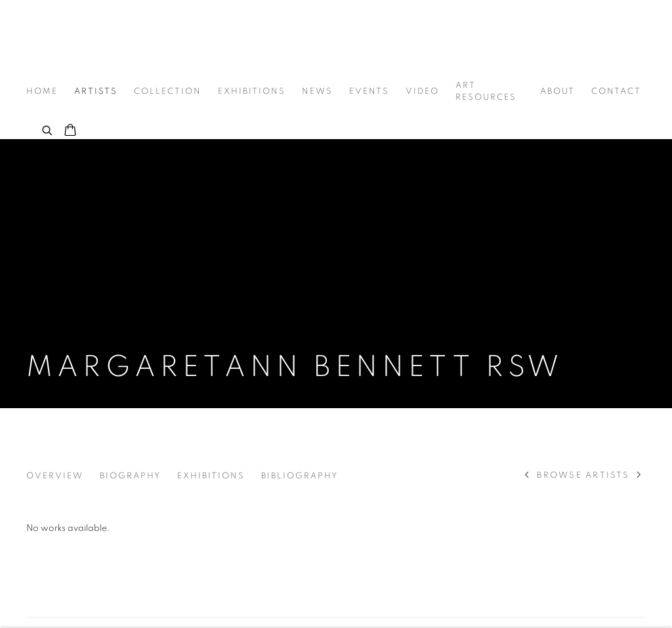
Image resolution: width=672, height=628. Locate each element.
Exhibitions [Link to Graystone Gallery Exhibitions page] (252, 92)
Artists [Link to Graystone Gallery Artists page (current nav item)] (96, 92)
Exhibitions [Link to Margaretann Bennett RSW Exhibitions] (211, 476)
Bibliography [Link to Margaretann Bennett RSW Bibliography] (300, 476)
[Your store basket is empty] (70, 131)
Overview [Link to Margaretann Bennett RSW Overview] (55, 476)
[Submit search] (48, 129)
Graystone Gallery (92, 41)
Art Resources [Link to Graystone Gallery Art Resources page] (486, 92)
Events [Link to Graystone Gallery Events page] (369, 92)
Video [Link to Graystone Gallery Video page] (422, 92)
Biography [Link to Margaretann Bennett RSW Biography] (130, 476)
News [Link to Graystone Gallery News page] (317, 92)
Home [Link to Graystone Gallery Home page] (42, 92)
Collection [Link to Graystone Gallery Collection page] (168, 92)
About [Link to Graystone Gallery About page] (557, 92)
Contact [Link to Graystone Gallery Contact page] (616, 92)
